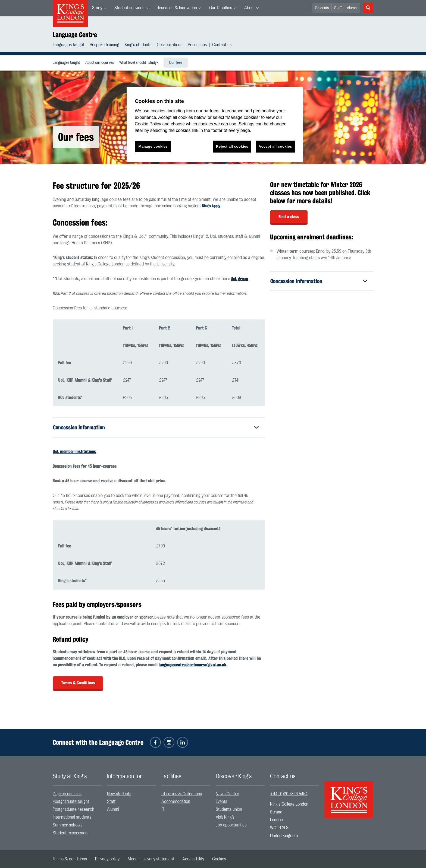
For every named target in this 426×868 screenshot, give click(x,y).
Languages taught (68, 45)
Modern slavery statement (151, 859)
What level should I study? (139, 63)
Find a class (289, 217)
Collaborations (170, 45)
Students (322, 8)
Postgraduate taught (71, 802)
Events (221, 802)
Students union (229, 810)
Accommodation (176, 802)
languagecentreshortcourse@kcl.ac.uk (192, 665)
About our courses (100, 63)
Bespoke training (104, 45)
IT (163, 810)
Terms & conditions (70, 859)
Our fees (176, 63)
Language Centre (75, 35)
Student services (129, 8)
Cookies (219, 859)
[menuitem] (99, 8)
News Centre (227, 794)
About (250, 8)
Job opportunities (231, 825)
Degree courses (67, 794)
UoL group (239, 279)
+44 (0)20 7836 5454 (289, 794)
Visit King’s (225, 818)
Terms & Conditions (78, 683)
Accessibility (193, 859)
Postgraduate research (73, 810)
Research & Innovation (177, 8)
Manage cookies (153, 146)
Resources (197, 45)
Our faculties (221, 8)
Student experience (70, 833)
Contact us (222, 45)
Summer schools (68, 825)
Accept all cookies (275, 146)
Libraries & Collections (182, 794)
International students (72, 818)
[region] (215, 124)
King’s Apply (211, 206)
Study (97, 8)
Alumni (352, 8)
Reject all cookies (232, 146)
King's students (138, 45)
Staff (338, 8)
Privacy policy (107, 859)
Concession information (79, 427)
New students (119, 794)
